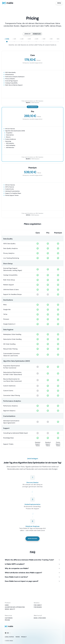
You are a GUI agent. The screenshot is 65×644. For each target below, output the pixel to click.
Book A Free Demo (40, 618)
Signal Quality (10, 609)
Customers (9, 618)
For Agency (38, 605)
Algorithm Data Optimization (15, 607)
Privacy (24, 637)
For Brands (38, 607)
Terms (18, 637)
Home (7, 605)
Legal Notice (9, 637)
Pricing (7, 620)
